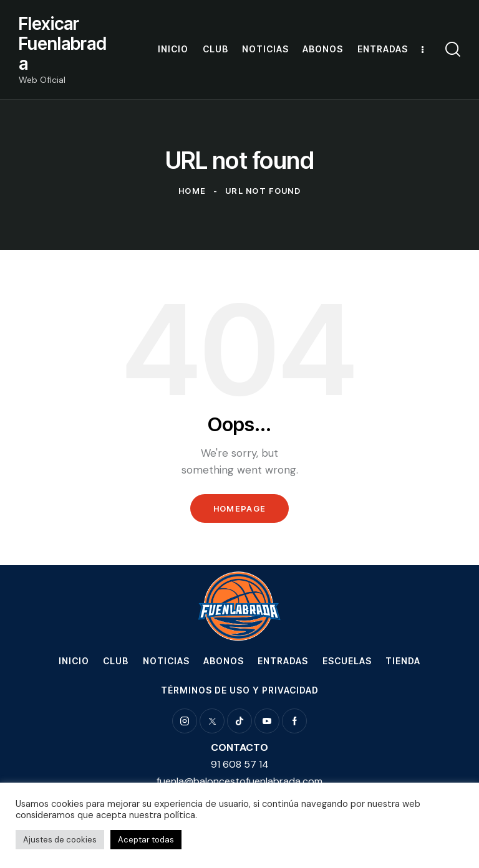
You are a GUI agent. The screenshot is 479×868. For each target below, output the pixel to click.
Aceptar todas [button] (146, 840)
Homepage (239, 508)
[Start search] (453, 50)
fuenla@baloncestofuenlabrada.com (239, 781)
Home (192, 191)
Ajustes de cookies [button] (60, 840)
